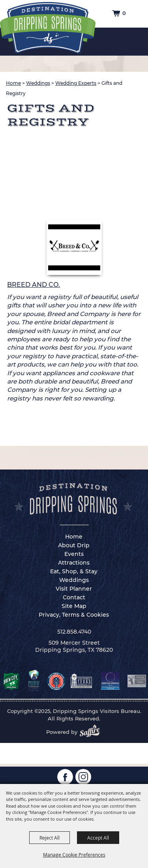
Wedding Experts (76, 83)
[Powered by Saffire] (92, 732)
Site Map (74, 606)
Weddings (38, 83)
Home (13, 83)
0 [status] (124, 13)
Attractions (74, 563)
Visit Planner (74, 589)
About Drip (74, 545)
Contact (74, 597)
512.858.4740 (74, 632)
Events (74, 554)
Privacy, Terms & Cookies (74, 615)
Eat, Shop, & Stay (74, 571)
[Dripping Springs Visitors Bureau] (48, 28)
